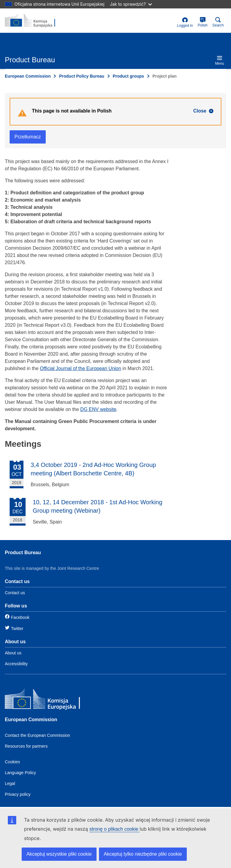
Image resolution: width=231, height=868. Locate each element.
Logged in (185, 22)
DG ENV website (98, 409)
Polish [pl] (203, 22)
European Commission (28, 76)
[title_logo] (34, 20)
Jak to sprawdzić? (131, 4)
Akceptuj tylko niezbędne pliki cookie (143, 854)
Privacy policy (18, 794)
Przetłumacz (28, 137)
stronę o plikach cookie (114, 829)
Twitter (17, 629)
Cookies (12, 762)
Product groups (128, 76)
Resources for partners (26, 746)
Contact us (15, 593)
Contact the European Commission (37, 735)
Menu (220, 60)
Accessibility (16, 664)
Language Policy (20, 773)
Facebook (20, 617)
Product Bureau (23, 553)
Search (218, 22)
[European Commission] (48, 700)
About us (13, 653)
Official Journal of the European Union (81, 368)
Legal (10, 783)
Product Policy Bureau (82, 76)
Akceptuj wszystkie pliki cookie (59, 854)
